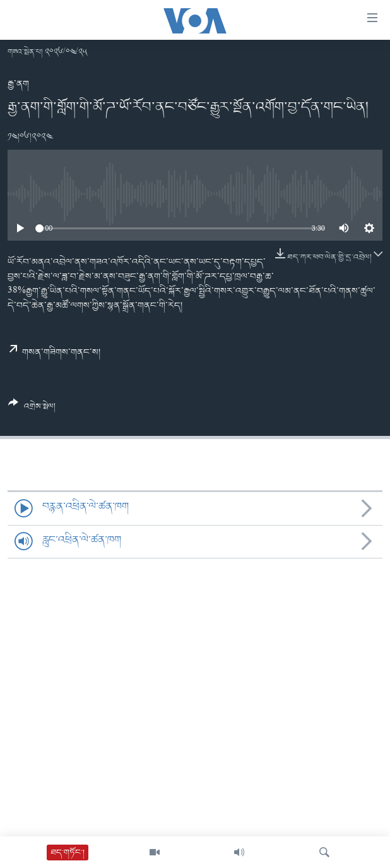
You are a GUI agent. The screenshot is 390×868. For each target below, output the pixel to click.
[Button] (32, 409)
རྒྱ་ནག (18, 84)
